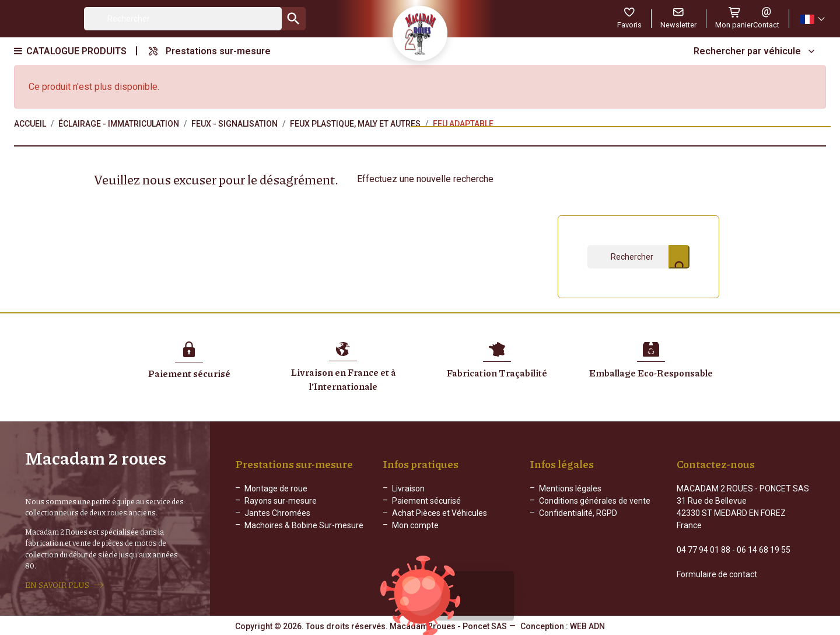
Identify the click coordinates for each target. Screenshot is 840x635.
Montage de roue (276, 489)
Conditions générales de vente (595, 501)
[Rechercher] (183, 19)
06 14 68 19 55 (764, 550)
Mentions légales (570, 489)
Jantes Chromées (277, 513)
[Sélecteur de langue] (812, 19)
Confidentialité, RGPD (578, 513)
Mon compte (415, 525)
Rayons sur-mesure (281, 501)
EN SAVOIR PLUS (57, 585)
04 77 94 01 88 (703, 550)
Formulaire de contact (717, 574)
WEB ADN (587, 626)
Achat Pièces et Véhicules (440, 513)
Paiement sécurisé (426, 501)
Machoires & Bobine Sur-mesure (304, 525)
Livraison (408, 489)
